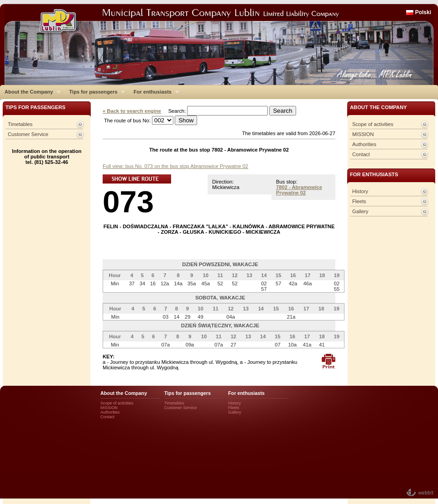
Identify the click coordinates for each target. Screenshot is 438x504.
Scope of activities (373, 124)
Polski (423, 12)
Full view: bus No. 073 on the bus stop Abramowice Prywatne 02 (175, 166)
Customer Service (28, 134)
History (360, 191)
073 (128, 202)
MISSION (363, 134)
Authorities (364, 144)
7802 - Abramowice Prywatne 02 (299, 190)
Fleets (359, 201)
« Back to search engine (132, 111)
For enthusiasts (154, 92)
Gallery (360, 211)
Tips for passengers (95, 92)
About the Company (30, 92)
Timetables (20, 124)
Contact (361, 154)
